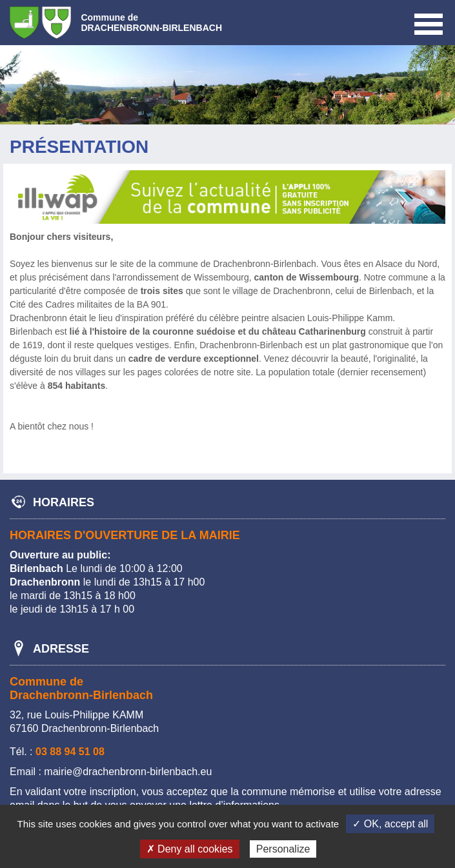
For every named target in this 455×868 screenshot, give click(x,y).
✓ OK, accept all (390, 824)
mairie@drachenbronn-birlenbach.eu (128, 772)
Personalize (283, 849)
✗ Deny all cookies (190, 849)
